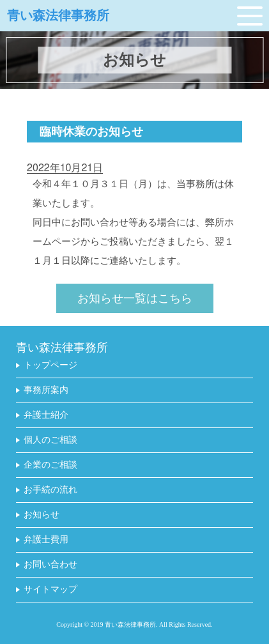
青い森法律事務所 (58, 15)
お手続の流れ (50, 490)
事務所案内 (46, 390)
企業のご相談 (50, 465)
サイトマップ (50, 590)
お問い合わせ (50, 565)
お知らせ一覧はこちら (135, 299)
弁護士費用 (46, 540)
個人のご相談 (50, 440)
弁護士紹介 (46, 415)
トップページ (50, 365)
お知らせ (42, 515)
